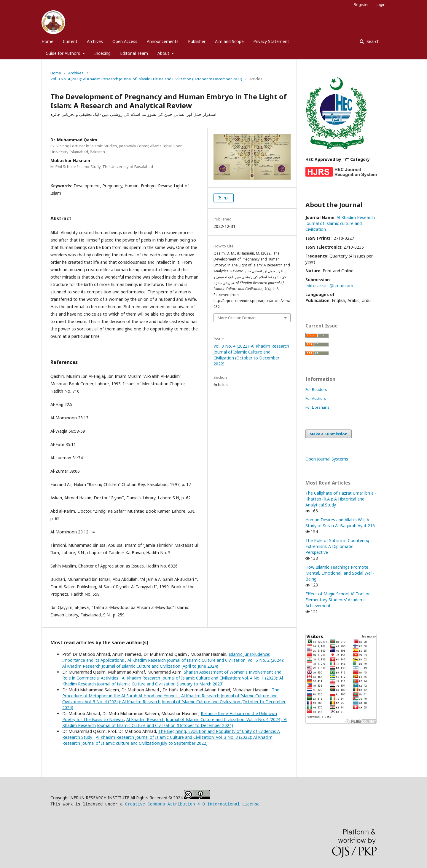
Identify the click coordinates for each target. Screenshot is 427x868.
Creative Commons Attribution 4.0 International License (192, 804)
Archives (95, 41)
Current (70, 41)
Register (361, 4)
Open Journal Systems (327, 459)
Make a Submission (329, 434)
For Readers (316, 389)
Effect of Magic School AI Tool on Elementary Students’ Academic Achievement (338, 600)
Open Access (125, 41)
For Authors (316, 398)
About (164, 53)
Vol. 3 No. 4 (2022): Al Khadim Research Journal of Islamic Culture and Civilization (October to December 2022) (146, 79)
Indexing (102, 53)
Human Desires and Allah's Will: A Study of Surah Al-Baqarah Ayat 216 (340, 523)
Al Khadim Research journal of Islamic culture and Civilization (340, 223)
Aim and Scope (229, 41)
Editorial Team (134, 53)
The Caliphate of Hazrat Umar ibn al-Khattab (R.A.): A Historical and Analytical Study (341, 499)
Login (381, 4)
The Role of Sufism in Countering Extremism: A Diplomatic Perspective (337, 546)
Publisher (197, 41)
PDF (226, 198)
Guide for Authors (63, 53)
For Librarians (317, 407)
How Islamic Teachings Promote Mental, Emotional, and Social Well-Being (340, 573)
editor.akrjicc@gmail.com (329, 286)
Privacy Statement (271, 41)
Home (47, 41)
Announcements (163, 41)
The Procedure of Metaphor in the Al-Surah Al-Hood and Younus (171, 693)
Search (372, 41)
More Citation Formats (237, 318)
